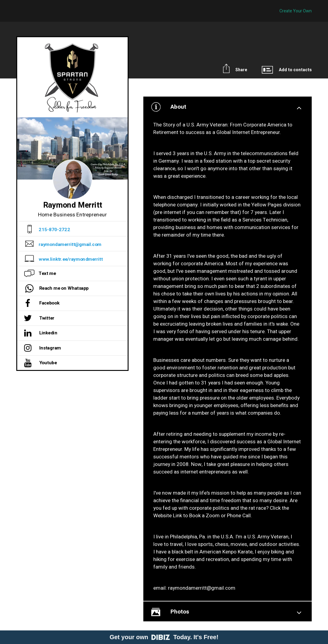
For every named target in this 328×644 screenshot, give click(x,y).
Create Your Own (296, 11)
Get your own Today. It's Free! (164, 637)
